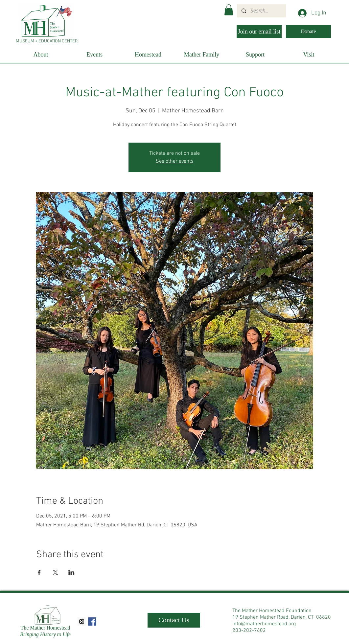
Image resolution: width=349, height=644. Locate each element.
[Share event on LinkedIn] (71, 572)
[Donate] (308, 32)
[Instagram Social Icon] (82, 621)
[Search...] (261, 11)
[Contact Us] (174, 620)
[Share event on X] (55, 572)
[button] (229, 10)
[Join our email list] (259, 32)
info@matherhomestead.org (264, 624)
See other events (175, 161)
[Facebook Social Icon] (92, 621)
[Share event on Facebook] (39, 572)
